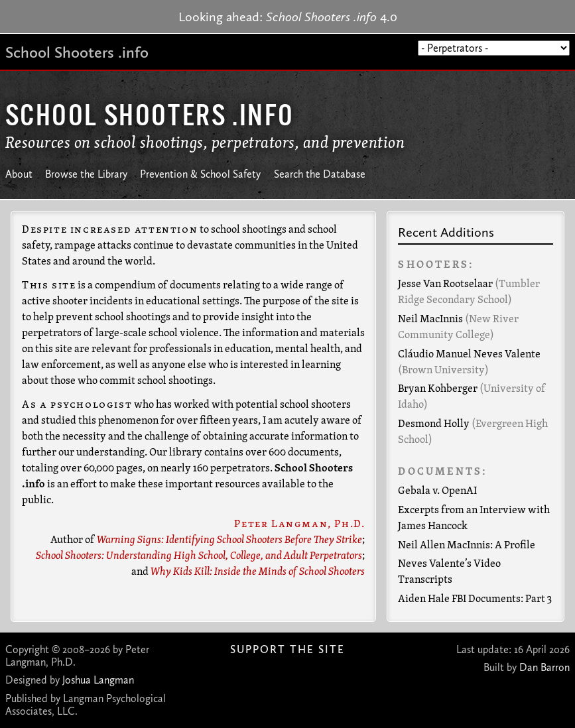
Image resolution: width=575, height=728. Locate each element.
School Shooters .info (77, 52)
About (19, 174)
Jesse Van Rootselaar (445, 284)
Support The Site (287, 649)
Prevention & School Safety (200, 174)
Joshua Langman (98, 680)
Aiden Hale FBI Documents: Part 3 (475, 599)
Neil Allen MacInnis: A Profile (467, 546)
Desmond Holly (434, 424)
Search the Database (320, 174)
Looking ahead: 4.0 (288, 17)
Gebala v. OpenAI (437, 491)
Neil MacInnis (430, 320)
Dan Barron (544, 667)
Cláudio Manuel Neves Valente (469, 355)
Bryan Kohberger (438, 389)
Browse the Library (86, 174)
